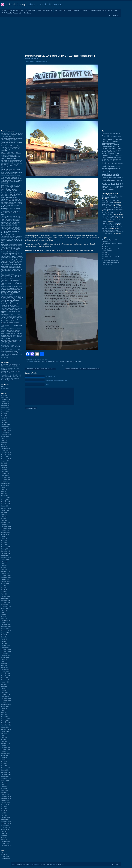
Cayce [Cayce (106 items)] (104, 142)
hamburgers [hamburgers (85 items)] (106, 159)
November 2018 (6, 578)
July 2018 (4, 586)
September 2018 (6, 582)
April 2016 (4, 641)
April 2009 (4, 813)
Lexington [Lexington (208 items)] (106, 166)
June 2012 (4, 735)
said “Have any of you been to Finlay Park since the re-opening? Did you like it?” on (11, 148)
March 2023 (5, 471)
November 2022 (6, 479)
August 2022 (5, 486)
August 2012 (5, 731)
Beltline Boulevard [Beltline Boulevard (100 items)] (108, 134)
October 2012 (5, 727)
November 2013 (6, 700)
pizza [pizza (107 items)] (108, 171)
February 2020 (6, 547)
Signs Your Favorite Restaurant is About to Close (100, 10)
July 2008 (4, 831)
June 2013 (4, 711)
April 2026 (4, 395)
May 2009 (4, 811)
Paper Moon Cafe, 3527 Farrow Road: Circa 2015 (10, 372)
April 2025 (4, 420)
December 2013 (6, 698)
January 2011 (5, 770)
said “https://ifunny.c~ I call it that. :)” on (11, 195)
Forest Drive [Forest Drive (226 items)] (114, 153)
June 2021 (4, 514)
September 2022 (6, 483)
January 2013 (5, 721)
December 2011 (6, 747)
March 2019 (5, 569)
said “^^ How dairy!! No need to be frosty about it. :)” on (11, 342)
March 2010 (5, 790)
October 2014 (5, 678)
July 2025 (4, 414)
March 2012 (5, 741)
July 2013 (4, 709)
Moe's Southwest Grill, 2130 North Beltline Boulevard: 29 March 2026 (11, 376)
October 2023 (5, 457)
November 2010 (6, 774)
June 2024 (4, 441)
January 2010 (5, 795)
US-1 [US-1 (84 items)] (110, 187)
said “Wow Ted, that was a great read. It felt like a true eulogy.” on (12, 230)
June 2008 (4, 833)
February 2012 (6, 743)
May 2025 (4, 418)
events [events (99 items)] (104, 151)
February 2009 (6, 817)
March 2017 (5, 619)
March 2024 (5, 447)
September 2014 (6, 680)
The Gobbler (106, 255)
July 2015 (4, 659)
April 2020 (4, 543)
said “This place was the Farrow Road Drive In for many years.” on (12, 172)
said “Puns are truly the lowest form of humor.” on (11, 346)
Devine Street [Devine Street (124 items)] (107, 149)
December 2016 (6, 625)
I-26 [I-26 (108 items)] (112, 164)
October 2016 (5, 629)
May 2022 (4, 492)
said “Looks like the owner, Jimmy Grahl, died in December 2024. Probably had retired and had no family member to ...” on (12, 308)
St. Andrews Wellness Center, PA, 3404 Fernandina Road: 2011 (11, 365)
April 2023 (4, 469)
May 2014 (4, 688)
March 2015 (5, 668)
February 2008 (6, 842)
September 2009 (6, 803)
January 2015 (5, 672)
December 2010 (6, 772)
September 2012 (6, 729)
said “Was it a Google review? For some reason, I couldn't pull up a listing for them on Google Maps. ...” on (12, 317)
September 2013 (6, 705)
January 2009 (5, 819)
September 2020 (6, 533)
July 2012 (4, 733)
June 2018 (4, 588)
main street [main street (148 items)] (116, 166)
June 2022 (4, 490)
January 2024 (5, 451)
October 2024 (5, 432)
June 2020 (4, 539)
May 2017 (4, 614)
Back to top (115, 864)
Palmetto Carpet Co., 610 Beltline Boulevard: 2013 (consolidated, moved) (60, 56)
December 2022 (6, 477)
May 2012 (4, 737)
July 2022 (4, 488)
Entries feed (5, 855)
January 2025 (5, 426)
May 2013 (4, 713)
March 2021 (5, 520)
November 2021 (6, 504)
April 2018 (4, 592)
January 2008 (5, 844)
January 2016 (5, 647)
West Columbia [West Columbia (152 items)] (108, 190)
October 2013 (5, 702)
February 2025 (6, 424)
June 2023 (4, 465)
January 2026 (5, 402)
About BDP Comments (8, 358)
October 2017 (5, 604)
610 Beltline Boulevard (40, 361)
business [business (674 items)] (112, 139)
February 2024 (6, 449)
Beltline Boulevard (53, 361)
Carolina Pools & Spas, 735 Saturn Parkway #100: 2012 (82, 369)
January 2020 (5, 549)
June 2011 (4, 760)
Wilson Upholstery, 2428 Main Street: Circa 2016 (10, 369)
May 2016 (4, 639)
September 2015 (6, 655)
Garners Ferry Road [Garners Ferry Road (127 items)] (109, 156)
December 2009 (6, 797)
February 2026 (6, 400)
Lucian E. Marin (46, 864)
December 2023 (6, 453)
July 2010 (4, 782)
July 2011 (4, 758)
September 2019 (6, 557)
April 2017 (4, 617)
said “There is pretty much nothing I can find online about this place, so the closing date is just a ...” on (11, 155)
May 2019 (4, 565)
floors (80, 361)
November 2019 (6, 553)
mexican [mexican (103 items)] (105, 169)
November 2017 (6, 602)
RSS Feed (113, 15)
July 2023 (4, 463)
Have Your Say (60, 10)
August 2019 (5, 559)
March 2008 (5, 840)
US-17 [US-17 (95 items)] (114, 187)
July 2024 (4, 438)
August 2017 (5, 608)
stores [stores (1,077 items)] (111, 180)
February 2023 (6, 473)
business (62, 361)
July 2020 (4, 537)
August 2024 (5, 436)
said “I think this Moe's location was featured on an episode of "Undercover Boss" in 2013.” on (12, 255)
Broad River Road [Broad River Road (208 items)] (111, 135)
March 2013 (5, 717)
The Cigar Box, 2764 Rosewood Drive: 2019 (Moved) (11, 379)
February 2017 (6, 621)
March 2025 (5, 422)
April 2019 (4, 567)
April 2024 (4, 445)
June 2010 (4, 784)
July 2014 (4, 684)
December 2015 (6, 649)
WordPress (61, 864)
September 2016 (6, 631)
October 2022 (5, 481)
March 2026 (5, 398)
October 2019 (5, 555)
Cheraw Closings (107, 265)
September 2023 (6, 459)
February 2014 (6, 694)
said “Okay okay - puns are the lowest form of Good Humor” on (12, 337)
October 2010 (5, 776)
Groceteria (105, 252)
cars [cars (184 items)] (121, 140)
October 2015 (5, 653)
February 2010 (6, 793)
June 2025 (4, 416)
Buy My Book (31, 10)
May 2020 (4, 541)
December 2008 (6, 821)
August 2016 (5, 633)
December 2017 (6, 600)
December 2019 (6, 551)
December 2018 (6, 576)
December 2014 (6, 674)
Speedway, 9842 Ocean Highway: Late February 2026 (112, 224)
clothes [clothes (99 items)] (115, 142)
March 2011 (5, 766)
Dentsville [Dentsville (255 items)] (114, 146)
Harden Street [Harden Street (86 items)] (112, 161)
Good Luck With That (45, 10)
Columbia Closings (16, 5)
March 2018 (5, 594)
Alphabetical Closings (16, 10)
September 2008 (6, 827)
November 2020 (6, 529)
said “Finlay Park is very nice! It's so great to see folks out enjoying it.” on (12, 135)
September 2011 (6, 754)
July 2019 (4, 561)
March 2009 (5, 815)
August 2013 (5, 707)
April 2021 (4, 518)
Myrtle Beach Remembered (110, 261)
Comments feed (6, 857)
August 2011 (5, 756)
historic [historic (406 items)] (106, 163)
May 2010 (4, 786)
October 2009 (5, 801)
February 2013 (6, 719)
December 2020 (6, 526)
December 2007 (6, 846)
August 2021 (5, 510)
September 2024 (6, 434)
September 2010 (6, 778)
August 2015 (5, 657)
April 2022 (4, 494)
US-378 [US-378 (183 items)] (120, 187)
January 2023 (5, 475)
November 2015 (6, 651)
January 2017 (5, 623)
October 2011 (5, 752)
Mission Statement (74, 10)
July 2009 (4, 807)
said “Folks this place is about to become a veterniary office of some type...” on (12, 211)
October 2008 (5, 825)
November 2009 (6, 799)
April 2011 (4, 764)
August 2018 (5, 584)
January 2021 (5, 524)
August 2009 (5, 805)
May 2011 (4, 762)
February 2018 (6, 596)
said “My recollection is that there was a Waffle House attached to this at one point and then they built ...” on (12, 290)
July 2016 (4, 635)
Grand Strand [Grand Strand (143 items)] (111, 158)
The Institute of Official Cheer (111, 257)
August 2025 (5, 412)
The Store (27, 13)
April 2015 (4, 666)
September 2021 (6, 508)
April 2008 (4, 838)
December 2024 (6, 428)
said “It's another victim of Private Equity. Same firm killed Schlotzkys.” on (11, 188)
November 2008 (6, 823)
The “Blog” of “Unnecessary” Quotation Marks (110, 250)
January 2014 (5, 696)
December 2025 (6, 404)
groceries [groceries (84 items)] (120, 158)
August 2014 (5, 682)
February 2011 (6, 768)
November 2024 (6, 430)
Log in (3, 852)
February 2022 (6, 498)
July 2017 (4, 610)
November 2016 (6, 627)
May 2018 (4, 590)
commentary (5, 389)
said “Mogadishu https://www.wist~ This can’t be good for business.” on (12, 275)
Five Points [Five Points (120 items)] (111, 151)
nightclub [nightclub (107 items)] (111, 169)
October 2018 (5, 580)
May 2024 (4, 443)
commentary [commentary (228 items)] (108, 144)
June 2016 (4, 637)
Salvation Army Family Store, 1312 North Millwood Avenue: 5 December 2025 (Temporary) (113, 232)
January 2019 (5, 574)
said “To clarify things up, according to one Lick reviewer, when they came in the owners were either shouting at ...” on (12, 324)
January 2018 (5, 598)
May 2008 (4, 835)
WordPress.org (6, 859)
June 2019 (4, 563)
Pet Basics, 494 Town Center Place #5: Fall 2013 (41, 369)
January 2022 (5, 500)
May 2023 (4, 467)
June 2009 (4, 809)
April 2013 (4, 715)
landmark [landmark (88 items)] (120, 164)
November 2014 (6, 676)
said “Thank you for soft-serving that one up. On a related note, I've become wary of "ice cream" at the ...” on (12, 331)
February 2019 (6, 571)
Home (4, 10)
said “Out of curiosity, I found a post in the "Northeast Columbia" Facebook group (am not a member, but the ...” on (12, 282)
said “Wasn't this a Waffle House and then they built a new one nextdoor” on (12, 299)
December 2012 (6, 723)
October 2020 (5, 531)
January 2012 (5, 745)
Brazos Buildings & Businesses (111, 263)
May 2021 (4, 516)
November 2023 (6, 455)
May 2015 (4, 664)
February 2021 (6, 522)
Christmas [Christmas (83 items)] (110, 142)
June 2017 (4, 612)
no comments (32, 58)
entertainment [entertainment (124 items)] (117, 149)
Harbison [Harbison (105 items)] (112, 159)
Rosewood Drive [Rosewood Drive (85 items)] (107, 178)
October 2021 (5, 506)
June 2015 (4, 662)
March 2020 (5, 545)
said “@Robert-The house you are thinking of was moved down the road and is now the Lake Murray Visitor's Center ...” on (12, 238)
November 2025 (6, 406)
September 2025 (6, 410)
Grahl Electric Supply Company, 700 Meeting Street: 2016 (113, 217)
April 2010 (4, 788)
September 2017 (6, 606)
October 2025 (5, 408)
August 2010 (5, 780)
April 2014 (4, 690)
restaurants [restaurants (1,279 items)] (111, 174)
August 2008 (5, 829)
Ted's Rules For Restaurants (12, 13)
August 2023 (5, 461)
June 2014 (4, 686)
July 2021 (4, 512)
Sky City (104, 259)
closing (3, 387)
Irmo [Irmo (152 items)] (115, 163)
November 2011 (6, 750)
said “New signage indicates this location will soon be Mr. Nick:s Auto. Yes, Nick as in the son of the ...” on (12, 247)
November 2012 (6, 725)
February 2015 (6, 670)
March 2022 (5, 496)
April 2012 (4, 739)
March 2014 (5, 692)
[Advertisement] (66, 35)
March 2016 (5, 643)
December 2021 (6, 502)
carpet (67, 361)
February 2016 (6, 645)
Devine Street (73, 361)
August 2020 (5, 535)
